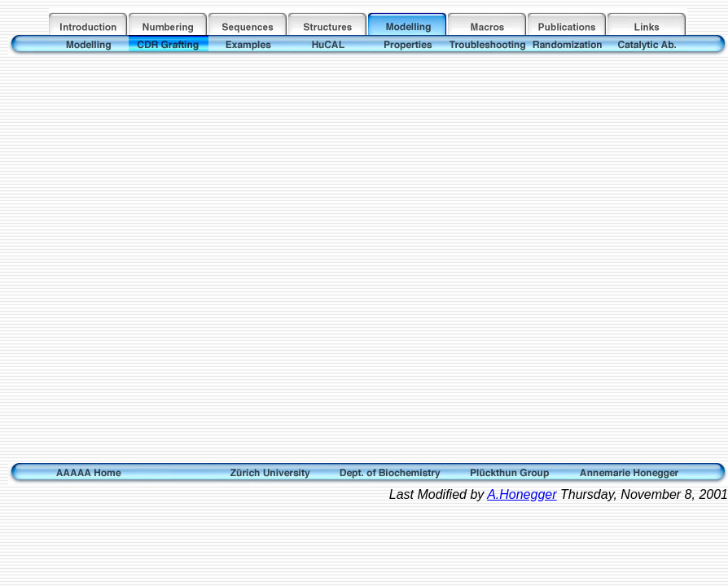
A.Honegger (522, 494)
